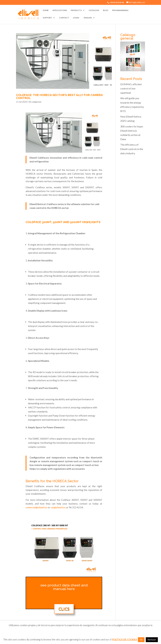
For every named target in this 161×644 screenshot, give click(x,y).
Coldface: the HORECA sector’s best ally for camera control (59, 96)
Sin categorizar (35, 102)
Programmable (120, 10)
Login (76, 18)
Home (46, 10)
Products (76, 10)
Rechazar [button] (152, 640)
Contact (64, 18)
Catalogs (94, 10)
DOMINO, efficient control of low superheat (131, 88)
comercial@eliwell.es (36, 507)
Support (47, 18)
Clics (64, 609)
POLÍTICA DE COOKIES (125, 639)
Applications (60, 10)
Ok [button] (141, 640)
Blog (106, 10)
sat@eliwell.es (58, 507)
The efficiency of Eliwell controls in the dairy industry (132, 149)
